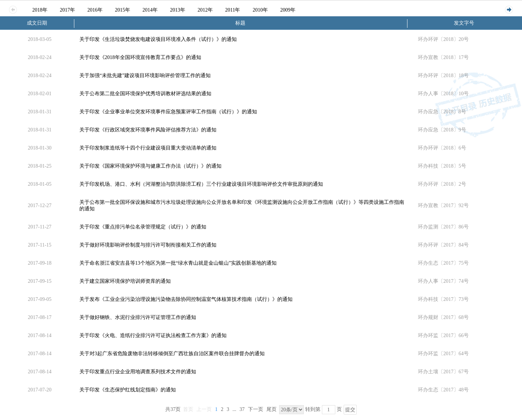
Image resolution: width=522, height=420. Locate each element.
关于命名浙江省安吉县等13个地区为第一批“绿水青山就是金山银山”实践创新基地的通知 (178, 263)
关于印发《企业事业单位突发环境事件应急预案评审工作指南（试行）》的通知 (168, 112)
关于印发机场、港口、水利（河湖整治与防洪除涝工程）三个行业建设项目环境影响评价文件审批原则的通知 (201, 184)
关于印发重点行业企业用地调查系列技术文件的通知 (138, 372)
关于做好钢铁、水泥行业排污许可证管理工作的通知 (138, 317)
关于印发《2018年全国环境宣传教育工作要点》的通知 (140, 57)
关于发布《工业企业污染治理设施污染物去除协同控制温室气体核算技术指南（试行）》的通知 (186, 299)
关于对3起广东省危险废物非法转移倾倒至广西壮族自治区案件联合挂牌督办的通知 (172, 354)
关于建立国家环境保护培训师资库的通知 (125, 281)
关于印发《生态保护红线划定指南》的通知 (128, 390)
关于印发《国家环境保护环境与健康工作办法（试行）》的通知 (150, 166)
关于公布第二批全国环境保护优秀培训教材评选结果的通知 (145, 94)
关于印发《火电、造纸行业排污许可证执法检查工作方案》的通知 (153, 335)
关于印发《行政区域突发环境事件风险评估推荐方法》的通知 (148, 130)
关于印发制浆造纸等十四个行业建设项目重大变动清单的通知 (148, 148)
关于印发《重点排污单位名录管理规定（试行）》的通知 (143, 227)
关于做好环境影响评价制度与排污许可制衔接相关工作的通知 (148, 245)
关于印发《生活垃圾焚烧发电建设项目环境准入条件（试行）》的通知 (158, 39)
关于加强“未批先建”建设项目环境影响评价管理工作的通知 (145, 75)
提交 (350, 410)
